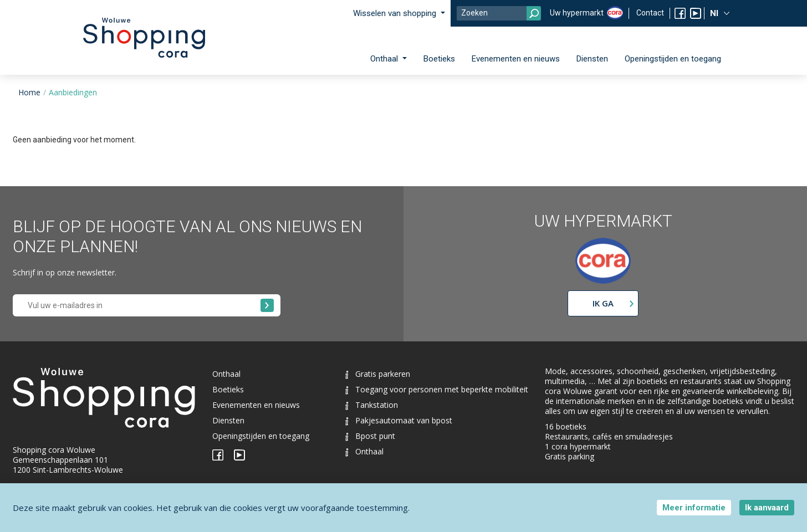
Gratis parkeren (378, 374)
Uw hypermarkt (577, 13)
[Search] (499, 13)
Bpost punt (370, 436)
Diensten (592, 59)
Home (29, 92)
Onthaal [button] (385, 59)
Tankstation (372, 405)
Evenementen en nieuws (516, 59)
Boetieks (439, 59)
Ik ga (603, 303)
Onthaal (226, 374)
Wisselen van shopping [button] (396, 13)
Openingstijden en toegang (673, 59)
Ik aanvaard (767, 508)
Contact (650, 13)
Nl (715, 13)
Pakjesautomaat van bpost (399, 420)
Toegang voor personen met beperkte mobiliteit (437, 389)
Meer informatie (694, 508)
